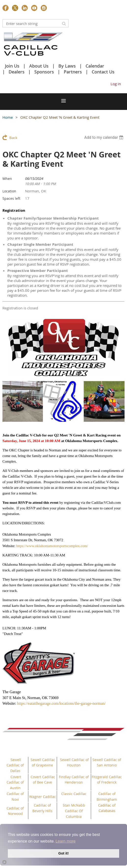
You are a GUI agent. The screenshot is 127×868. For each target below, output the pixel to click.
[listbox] (104, 137)
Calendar (95, 66)
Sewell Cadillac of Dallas (15, 765)
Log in (116, 84)
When (7, 179)
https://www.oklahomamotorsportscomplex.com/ (52, 546)
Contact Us (103, 72)
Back (13, 138)
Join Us (12, 66)
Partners (73, 72)
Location (9, 191)
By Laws (67, 66)
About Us (39, 66)
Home (8, 117)
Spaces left (11, 198)
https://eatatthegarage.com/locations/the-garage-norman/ (61, 703)
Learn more (65, 841)
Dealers (17, 72)
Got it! (63, 853)
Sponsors (44, 72)
